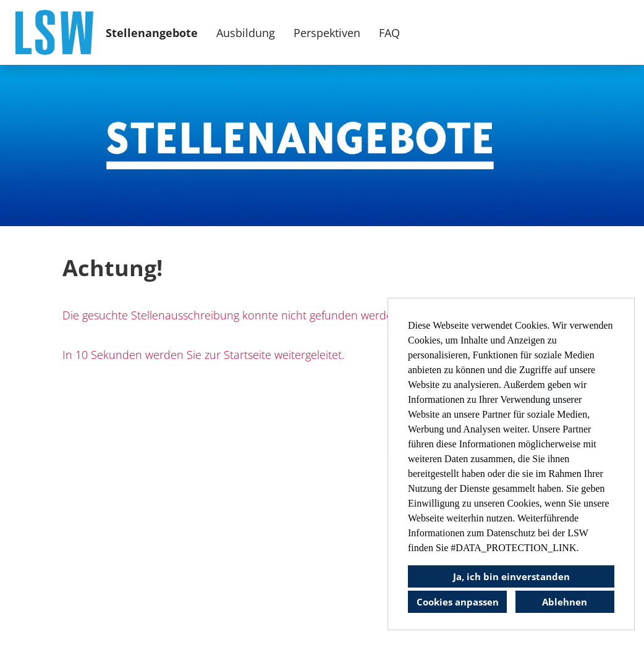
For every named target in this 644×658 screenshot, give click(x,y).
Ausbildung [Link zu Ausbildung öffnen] (246, 33)
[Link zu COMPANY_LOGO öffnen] (54, 32)
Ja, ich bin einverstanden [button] (511, 576)
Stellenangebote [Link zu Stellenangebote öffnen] (152, 33)
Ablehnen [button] (565, 602)
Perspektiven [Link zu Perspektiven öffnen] (327, 33)
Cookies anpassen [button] (458, 602)
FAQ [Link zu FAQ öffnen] (389, 33)
